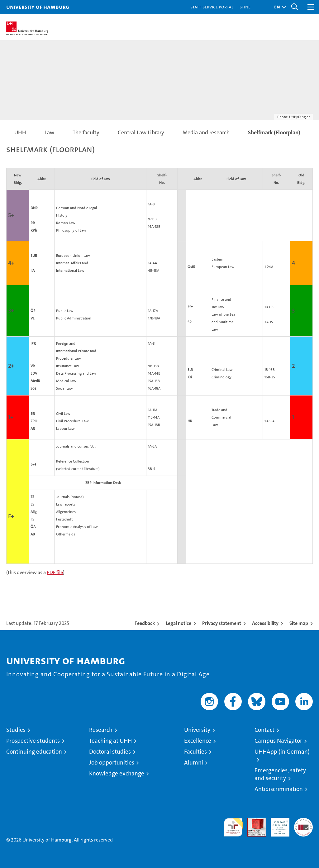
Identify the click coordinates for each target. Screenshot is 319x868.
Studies (16, 730)
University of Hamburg (38, 7)
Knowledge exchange (117, 773)
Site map (299, 623)
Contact (264, 730)
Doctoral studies (110, 752)
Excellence (198, 741)
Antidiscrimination (279, 789)
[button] (279, 7)
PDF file (55, 572)
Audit (253, 821)
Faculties (195, 752)
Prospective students (33, 741)
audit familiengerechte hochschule (233, 827)
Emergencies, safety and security (280, 774)
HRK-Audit (277, 824)
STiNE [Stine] (245, 7)
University (197, 730)
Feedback (145, 623)
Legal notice (179, 623)
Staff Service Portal (212, 7)
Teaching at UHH (110, 741)
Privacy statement (222, 623)
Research (101, 730)
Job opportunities (112, 762)
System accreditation (303, 824)
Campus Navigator (278, 741)
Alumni (194, 762)
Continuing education (34, 752)
